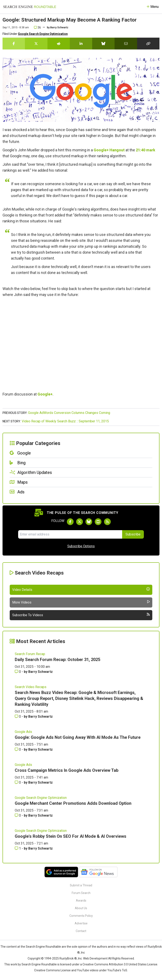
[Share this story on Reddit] (59, 44)
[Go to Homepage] (30, 7)
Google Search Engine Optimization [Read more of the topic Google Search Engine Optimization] (41, 798)
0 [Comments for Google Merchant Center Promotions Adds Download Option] (18, 815)
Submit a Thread (81, 885)
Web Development (95, 958)
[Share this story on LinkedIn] (81, 44)
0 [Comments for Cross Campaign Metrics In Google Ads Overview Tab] (18, 782)
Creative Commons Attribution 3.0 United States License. (120, 964)
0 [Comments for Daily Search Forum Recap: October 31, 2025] (18, 672)
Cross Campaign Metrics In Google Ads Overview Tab (67, 770)
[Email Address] (70, 534)
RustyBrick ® (68, 958)
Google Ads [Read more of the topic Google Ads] (23, 732)
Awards (81, 901)
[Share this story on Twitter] (36, 44)
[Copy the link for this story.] (148, 44)
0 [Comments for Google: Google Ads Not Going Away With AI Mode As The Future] (18, 749)
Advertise (81, 923)
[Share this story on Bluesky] (103, 44)
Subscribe (133, 534)
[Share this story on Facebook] (14, 44)
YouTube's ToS (117, 970)
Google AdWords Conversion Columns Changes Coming (69, 413)
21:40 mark (146, 150)
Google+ (45, 394)
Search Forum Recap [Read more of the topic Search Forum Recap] (30, 654)
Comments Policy (81, 916)
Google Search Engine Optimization (43, 34)
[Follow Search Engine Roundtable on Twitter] (80, 522)
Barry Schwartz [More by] (59, 27)
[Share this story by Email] (126, 44)
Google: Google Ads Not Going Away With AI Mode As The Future (78, 737)
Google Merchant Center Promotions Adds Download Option (73, 803)
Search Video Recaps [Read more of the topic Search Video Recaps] (31, 687)
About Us (81, 908)
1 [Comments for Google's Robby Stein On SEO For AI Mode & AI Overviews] (18, 848)
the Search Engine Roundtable (41, 947)
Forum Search (81, 893)
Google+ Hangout (109, 150)
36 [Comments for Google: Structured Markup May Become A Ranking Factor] (37, 27)
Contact (81, 931)
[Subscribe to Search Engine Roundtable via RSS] (107, 522)
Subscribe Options (81, 546)
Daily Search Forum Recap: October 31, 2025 (57, 660)
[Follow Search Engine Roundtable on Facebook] (70, 522)
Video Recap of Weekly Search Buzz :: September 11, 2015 (65, 421)
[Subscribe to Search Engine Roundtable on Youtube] (98, 522)
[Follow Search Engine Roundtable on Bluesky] (89, 522)
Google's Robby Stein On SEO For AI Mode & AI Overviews (71, 836)
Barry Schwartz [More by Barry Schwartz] (40, 672)
